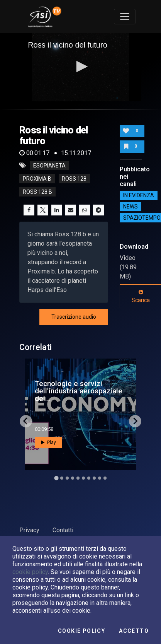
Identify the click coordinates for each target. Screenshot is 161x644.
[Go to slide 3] (67, 478)
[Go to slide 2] (62, 478)
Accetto (134, 631)
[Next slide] (135, 421)
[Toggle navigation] (125, 17)
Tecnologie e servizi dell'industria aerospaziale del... (79, 391)
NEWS (130, 207)
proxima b (37, 179)
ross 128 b (37, 192)
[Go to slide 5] (78, 478)
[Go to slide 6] (83, 478)
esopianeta (49, 166)
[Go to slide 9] (100, 478)
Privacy (29, 530)
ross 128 (74, 179)
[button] (81, 67)
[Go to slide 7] (89, 478)
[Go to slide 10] (105, 478)
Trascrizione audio (74, 317)
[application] (80, 67)
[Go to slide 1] (56, 478)
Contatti (63, 530)
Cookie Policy (81, 631)
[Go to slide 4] (73, 478)
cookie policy (30, 572)
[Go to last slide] (26, 421)
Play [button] (48, 442)
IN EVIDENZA (139, 195)
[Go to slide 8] (94, 478)
